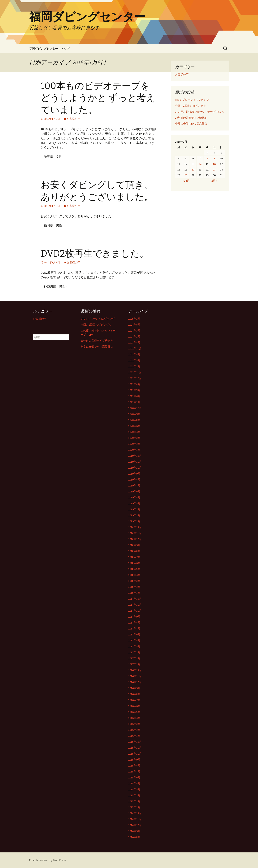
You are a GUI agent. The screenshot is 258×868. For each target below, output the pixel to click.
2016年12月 (135, 670)
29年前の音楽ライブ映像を (191, 118)
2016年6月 (134, 706)
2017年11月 (135, 605)
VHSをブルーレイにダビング (192, 100)
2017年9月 (134, 617)
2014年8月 (134, 837)
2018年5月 (134, 569)
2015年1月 (134, 807)
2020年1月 (134, 450)
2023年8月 (134, 343)
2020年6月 (134, 426)
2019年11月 (135, 462)
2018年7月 (134, 557)
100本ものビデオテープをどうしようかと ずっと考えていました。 (98, 98)
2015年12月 (135, 742)
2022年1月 (134, 366)
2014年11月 (135, 819)
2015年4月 (134, 789)
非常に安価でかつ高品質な (191, 124)
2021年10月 (135, 378)
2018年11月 (135, 533)
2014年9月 (134, 831)
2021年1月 (134, 402)
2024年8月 (134, 325)
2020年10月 (135, 408)
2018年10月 (135, 539)
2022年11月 (135, 348)
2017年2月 (134, 658)
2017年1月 (134, 664)
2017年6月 (134, 634)
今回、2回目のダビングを (191, 106)
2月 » (214, 181)
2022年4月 (134, 360)
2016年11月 (135, 676)
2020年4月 (134, 432)
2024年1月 (134, 337)
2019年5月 (134, 497)
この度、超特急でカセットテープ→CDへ (199, 112)
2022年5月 (134, 354)
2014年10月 (135, 825)
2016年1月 (134, 736)
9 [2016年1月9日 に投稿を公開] (214, 158)
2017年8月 (134, 623)
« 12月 (186, 181)
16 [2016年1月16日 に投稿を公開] (214, 164)
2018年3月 (134, 581)
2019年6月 (134, 491)
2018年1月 (134, 593)
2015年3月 (134, 795)
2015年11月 (135, 748)
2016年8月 (134, 694)
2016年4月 (134, 718)
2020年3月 (134, 438)
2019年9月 (134, 474)
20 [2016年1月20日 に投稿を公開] (193, 170)
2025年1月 (134, 319)
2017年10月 (135, 611)
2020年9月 (134, 414)
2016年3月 (134, 724)
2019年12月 (135, 456)
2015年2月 (134, 801)
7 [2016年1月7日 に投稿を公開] (200, 158)
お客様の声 (74, 119)
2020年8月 (134, 420)
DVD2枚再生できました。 (95, 254)
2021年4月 (134, 396)
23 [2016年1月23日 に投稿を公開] (214, 170)
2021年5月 (134, 390)
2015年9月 (134, 760)
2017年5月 (134, 640)
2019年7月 (134, 486)
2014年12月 (135, 813)
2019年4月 (134, 503)
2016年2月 (134, 730)
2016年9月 (134, 688)
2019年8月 (134, 480)
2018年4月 (134, 575)
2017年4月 (134, 646)
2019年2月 (134, 515)
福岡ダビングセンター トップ (49, 49)
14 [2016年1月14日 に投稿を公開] (200, 164)
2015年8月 (134, 766)
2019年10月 (135, 468)
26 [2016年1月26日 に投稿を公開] (186, 175)
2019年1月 (134, 521)
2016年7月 (134, 700)
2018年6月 (134, 563)
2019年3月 (134, 509)
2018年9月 (134, 545)
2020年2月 (134, 444)
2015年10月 (135, 754)
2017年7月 (134, 629)
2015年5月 (134, 783)
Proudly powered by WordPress (48, 860)
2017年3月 (134, 652)
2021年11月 (135, 372)
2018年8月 (134, 551)
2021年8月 (134, 384)
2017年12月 (135, 599)
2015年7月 (134, 772)
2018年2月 (134, 587)
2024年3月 (134, 331)
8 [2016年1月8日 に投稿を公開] (207, 158)
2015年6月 (134, 777)
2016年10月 (135, 682)
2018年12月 (135, 527)
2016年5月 (134, 712)
